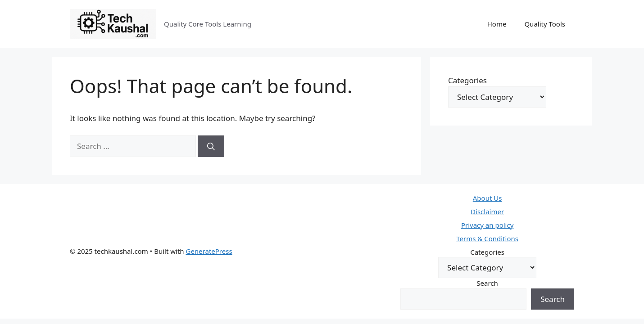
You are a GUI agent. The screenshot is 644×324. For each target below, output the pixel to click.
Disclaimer (487, 211)
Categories (467, 80)
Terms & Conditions (487, 238)
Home (497, 24)
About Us (488, 198)
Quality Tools (545, 24)
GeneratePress (209, 251)
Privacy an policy (487, 225)
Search (487, 283)
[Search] (211, 146)
